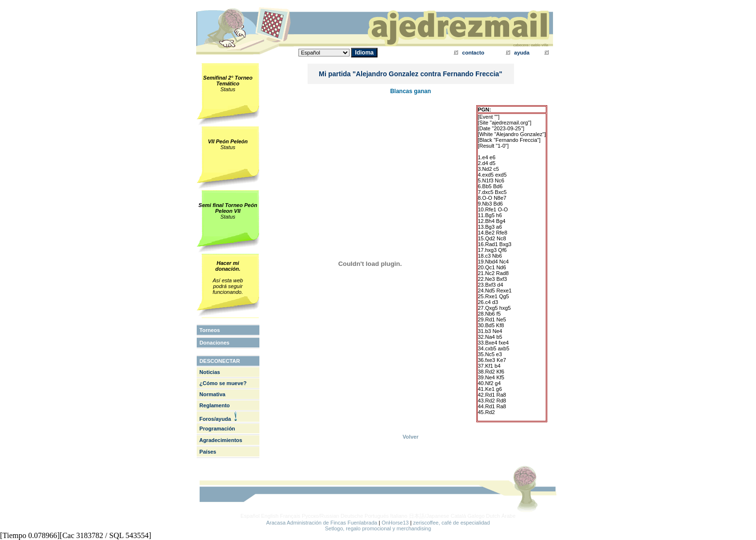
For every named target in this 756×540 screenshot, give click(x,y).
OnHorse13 (395, 523)
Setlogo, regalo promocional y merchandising (378, 528)
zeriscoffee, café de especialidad (452, 523)
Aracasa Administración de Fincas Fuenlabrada (322, 523)
